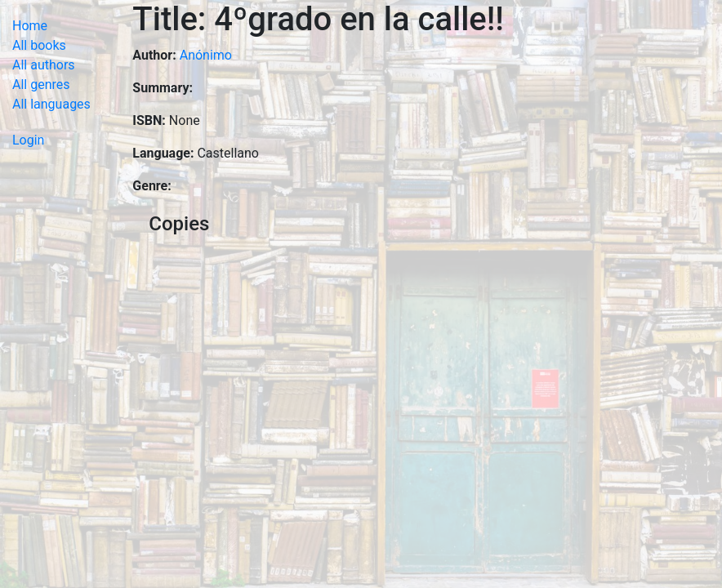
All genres (41, 85)
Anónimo (206, 55)
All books (39, 45)
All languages (51, 104)
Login (28, 140)
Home (30, 26)
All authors (44, 65)
